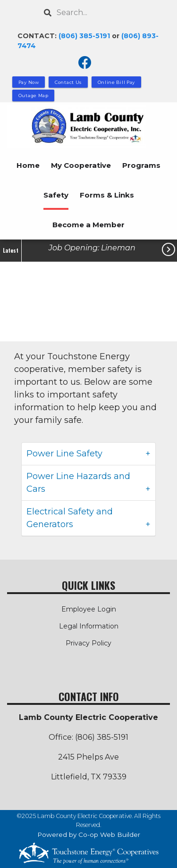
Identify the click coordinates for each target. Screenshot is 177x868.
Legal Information (89, 626)
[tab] (88, 454)
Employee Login (89, 609)
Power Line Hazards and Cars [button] (78, 483)
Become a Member (88, 225)
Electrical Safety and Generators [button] (70, 518)
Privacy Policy (88, 643)
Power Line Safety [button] (64, 454)
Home (28, 165)
